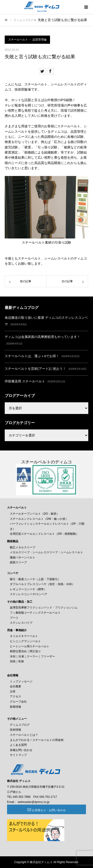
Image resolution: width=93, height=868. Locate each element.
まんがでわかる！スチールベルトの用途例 (37, 740)
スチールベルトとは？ (24, 735)
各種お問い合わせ (21, 750)
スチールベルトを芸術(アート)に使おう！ (35, 369)
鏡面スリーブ (18, 562)
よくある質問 (18, 745)
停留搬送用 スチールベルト (25, 381)
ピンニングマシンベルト (25, 641)
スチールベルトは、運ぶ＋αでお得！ (32, 356)
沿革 (13, 692)
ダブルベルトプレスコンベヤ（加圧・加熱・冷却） (42, 584)
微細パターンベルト (23, 557)
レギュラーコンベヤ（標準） (28, 589)
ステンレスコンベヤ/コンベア (29, 594)
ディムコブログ (23, 20)
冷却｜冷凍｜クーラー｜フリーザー (32, 656)
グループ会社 (18, 702)
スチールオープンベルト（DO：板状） (35, 514)
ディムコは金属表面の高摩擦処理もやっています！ (43, 337)
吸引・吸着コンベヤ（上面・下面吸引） (35, 579)
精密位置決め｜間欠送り (25, 651)
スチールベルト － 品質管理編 (27, 40)
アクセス (15, 696)
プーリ (14, 618)
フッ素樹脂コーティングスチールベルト (35, 613)
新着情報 (15, 707)
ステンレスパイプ (21, 623)
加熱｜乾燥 (17, 661)
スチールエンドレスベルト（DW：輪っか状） (39, 519)
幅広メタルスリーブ (23, 547)
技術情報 (15, 730)
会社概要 (15, 686)
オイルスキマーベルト (24, 636)
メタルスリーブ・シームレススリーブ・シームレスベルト (46, 552)
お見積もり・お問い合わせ (49, 810)
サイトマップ (18, 755)
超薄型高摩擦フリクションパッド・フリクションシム (44, 608)
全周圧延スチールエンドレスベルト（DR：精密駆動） (44, 534)
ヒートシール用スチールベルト (30, 646)
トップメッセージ (21, 681)
